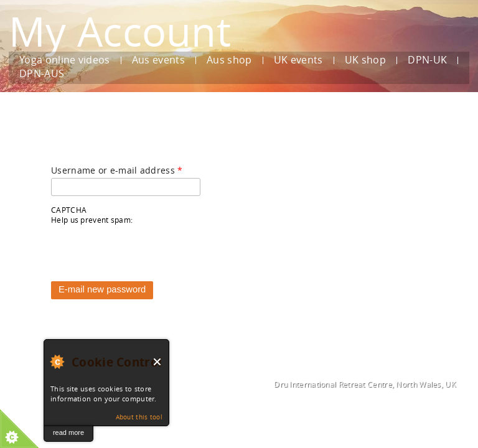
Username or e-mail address (117, 170)
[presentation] (146, 250)
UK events (298, 60)
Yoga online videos (64, 60)
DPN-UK (427, 60)
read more (68, 432)
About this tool (139, 417)
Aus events (158, 60)
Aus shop (229, 60)
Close (158, 362)
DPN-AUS (42, 74)
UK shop (365, 60)
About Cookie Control (57, 362)
